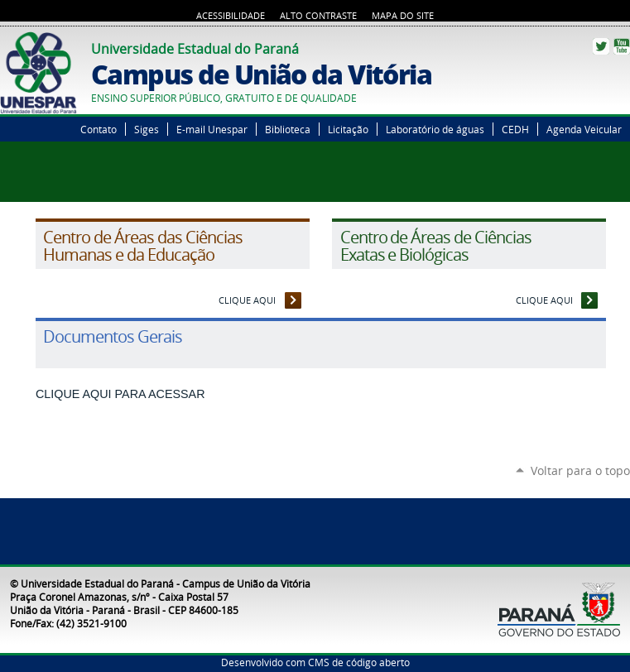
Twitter (601, 46)
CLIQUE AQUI (247, 300)
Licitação (348, 129)
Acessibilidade (231, 16)
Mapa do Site (403, 16)
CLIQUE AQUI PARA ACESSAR (120, 394)
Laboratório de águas (435, 129)
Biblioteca (288, 129)
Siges (147, 129)
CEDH (515, 129)
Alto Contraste (318, 16)
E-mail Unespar (212, 129)
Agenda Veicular (584, 129)
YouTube (622, 46)
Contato (99, 129)
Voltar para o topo (580, 470)
